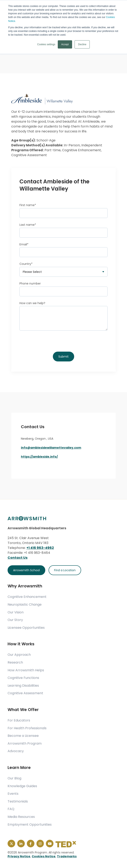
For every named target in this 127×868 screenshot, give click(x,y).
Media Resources (21, 817)
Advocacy (16, 751)
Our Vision (16, 612)
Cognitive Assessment (25, 693)
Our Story (15, 620)
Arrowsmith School (26, 570)
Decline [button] (82, 44)
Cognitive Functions (23, 678)
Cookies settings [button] (46, 44)
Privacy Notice (19, 856)
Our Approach (19, 655)
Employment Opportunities (30, 825)
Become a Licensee (23, 736)
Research (15, 663)
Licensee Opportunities (26, 628)
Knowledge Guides (22, 786)
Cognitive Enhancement (27, 597)
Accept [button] (65, 44)
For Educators (19, 720)
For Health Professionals (27, 728)
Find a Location (65, 570)
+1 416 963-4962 (40, 548)
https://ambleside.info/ (39, 457)
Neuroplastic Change (25, 605)
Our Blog (14, 778)
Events (13, 794)
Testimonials (18, 801)
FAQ (11, 809)
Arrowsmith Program (25, 744)
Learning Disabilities (23, 686)
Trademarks (67, 856)
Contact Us (18, 558)
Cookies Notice (44, 856)
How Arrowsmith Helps (26, 670)
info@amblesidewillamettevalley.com (51, 448)
